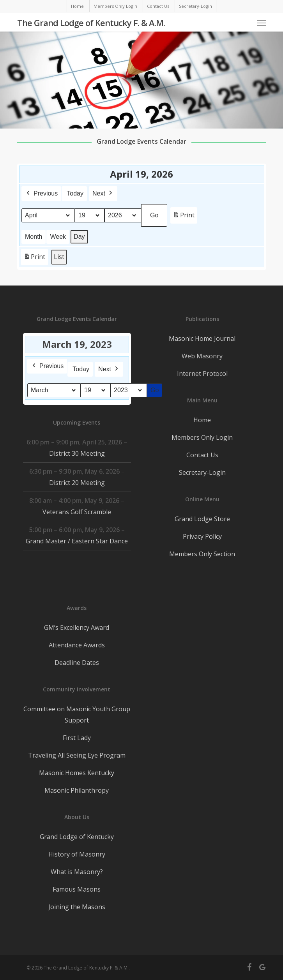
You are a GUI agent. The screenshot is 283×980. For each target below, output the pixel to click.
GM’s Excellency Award (77, 627)
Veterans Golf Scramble (77, 512)
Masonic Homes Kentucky (77, 773)
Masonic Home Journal (202, 338)
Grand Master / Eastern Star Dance (77, 541)
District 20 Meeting (77, 483)
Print (184, 217)
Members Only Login (202, 437)
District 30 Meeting (77, 453)
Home (202, 420)
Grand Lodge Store (202, 519)
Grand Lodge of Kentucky (77, 837)
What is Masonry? (77, 872)
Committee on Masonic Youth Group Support (77, 715)
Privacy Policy (202, 536)
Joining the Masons (77, 907)
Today (75, 193)
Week (58, 237)
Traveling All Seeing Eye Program (77, 755)
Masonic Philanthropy (77, 790)
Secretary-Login (202, 472)
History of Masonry (77, 854)
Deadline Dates (77, 663)
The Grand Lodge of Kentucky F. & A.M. (91, 23)
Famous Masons (77, 889)
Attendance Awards (77, 645)
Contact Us (202, 455)
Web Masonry (202, 356)
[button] (262, 23)
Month (34, 237)
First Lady (77, 738)
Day (79, 237)
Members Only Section (202, 554)
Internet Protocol (202, 374)
